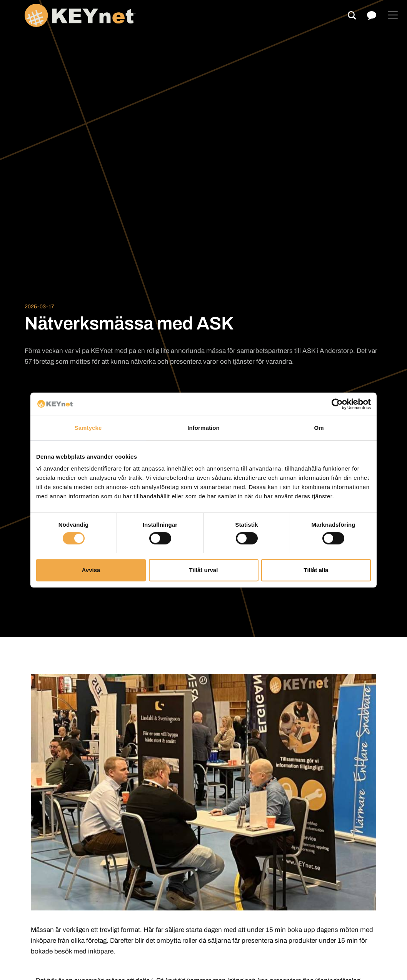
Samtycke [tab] (88, 428)
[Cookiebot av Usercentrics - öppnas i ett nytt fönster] (337, 404)
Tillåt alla (316, 570)
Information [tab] (203, 428)
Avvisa (91, 570)
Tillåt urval (204, 570)
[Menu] (393, 15)
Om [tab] (319, 428)
